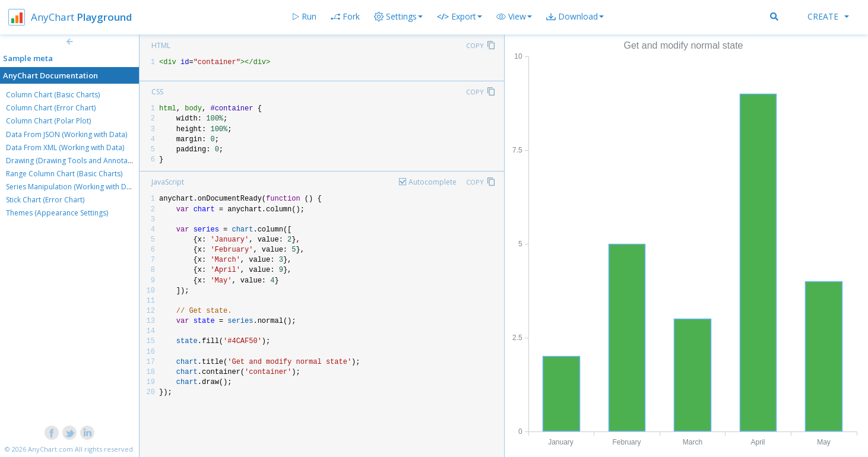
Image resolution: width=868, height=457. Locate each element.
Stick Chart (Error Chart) (45, 200)
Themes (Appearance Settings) (57, 213)
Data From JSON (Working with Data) (66, 134)
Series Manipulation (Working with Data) (72, 187)
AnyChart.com (50, 449)
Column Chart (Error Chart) (51, 108)
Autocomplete (433, 182)
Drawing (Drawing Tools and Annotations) (76, 161)
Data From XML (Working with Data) (65, 147)
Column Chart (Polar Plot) (48, 121)
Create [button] (828, 16)
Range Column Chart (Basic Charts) (64, 174)
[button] (514, 17)
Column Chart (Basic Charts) (53, 95)
